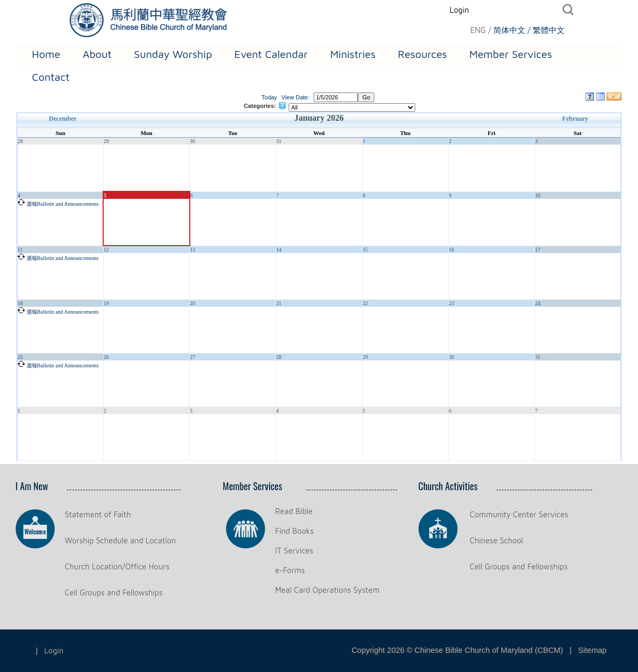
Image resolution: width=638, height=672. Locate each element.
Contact (51, 77)
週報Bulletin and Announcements (63, 204)
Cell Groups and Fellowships (114, 593)
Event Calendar (271, 54)
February (576, 119)
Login (459, 10)
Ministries (353, 54)
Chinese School (497, 540)
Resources (422, 54)
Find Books (295, 531)
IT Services (295, 551)
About (97, 54)
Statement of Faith (98, 514)
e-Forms (290, 570)
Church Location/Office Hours (117, 566)
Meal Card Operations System (328, 590)
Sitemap (592, 650)
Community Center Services (519, 514)
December (63, 119)
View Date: (295, 97)
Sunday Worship (173, 54)
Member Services (511, 54)
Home (46, 54)
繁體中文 (549, 30)
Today (269, 97)
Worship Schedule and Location (120, 540)
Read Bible (294, 511)
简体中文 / (512, 30)
